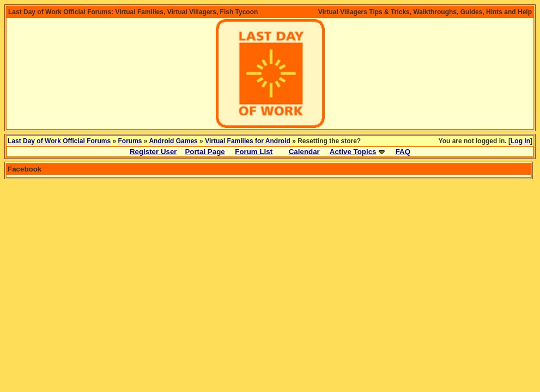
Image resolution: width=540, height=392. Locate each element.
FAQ (403, 152)
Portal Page (205, 152)
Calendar (304, 152)
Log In (520, 141)
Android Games (173, 141)
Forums (130, 141)
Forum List (254, 152)
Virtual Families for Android (248, 141)
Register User (153, 152)
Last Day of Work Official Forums (59, 141)
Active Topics (353, 152)
